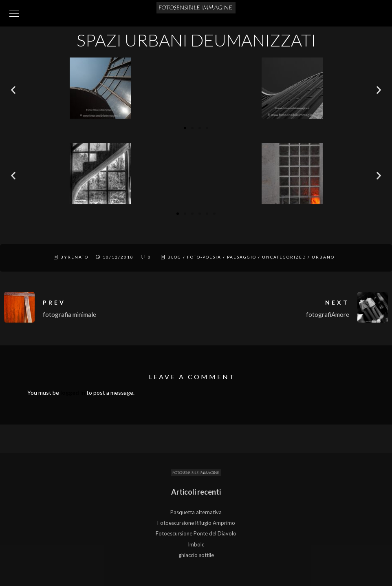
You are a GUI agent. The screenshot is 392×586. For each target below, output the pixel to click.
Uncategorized (284, 257)
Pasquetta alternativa (196, 512)
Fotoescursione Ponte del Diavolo (196, 533)
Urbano (323, 257)
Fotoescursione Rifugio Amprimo (196, 523)
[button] (13, 90)
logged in (73, 393)
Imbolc (196, 544)
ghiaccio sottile (196, 555)
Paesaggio (242, 257)
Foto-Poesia (204, 257)
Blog (174, 257)
